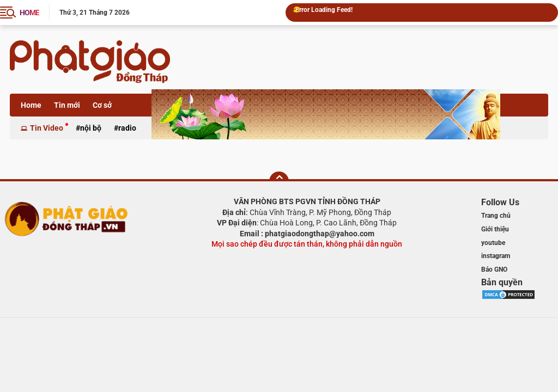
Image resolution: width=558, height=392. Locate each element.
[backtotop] (279, 181)
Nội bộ (91, 128)
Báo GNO (494, 269)
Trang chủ (496, 216)
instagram (496, 256)
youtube (493, 243)
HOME (29, 13)
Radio (127, 128)
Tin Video (47, 128)
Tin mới (67, 105)
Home (31, 105)
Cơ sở (102, 105)
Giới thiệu (495, 229)
